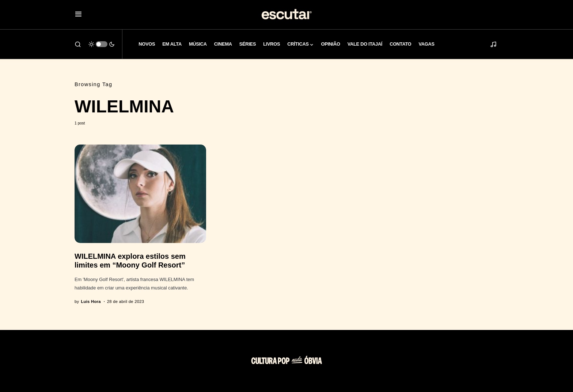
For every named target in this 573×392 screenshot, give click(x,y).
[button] (78, 15)
